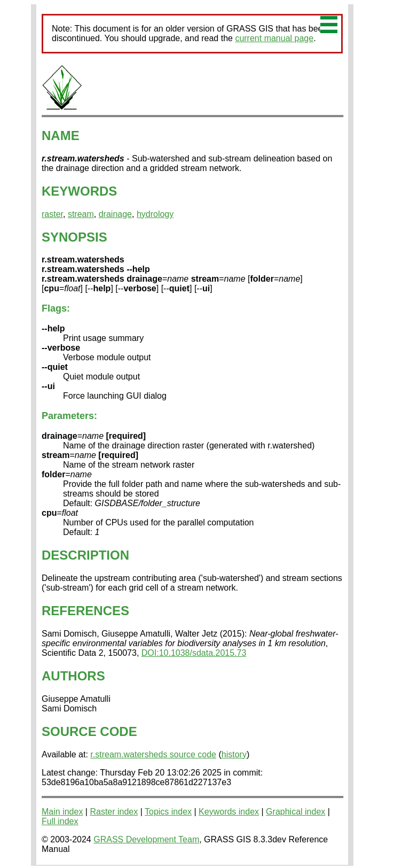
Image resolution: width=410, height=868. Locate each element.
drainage (115, 214)
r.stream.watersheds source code (153, 754)
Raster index (114, 812)
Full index (60, 821)
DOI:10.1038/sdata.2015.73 (194, 653)
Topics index (168, 812)
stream (81, 214)
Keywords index (229, 812)
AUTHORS (73, 676)
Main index (62, 812)
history (234, 754)
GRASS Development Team (146, 839)
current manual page (274, 38)
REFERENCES (85, 611)
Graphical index (295, 812)
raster (52, 214)
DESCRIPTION (85, 555)
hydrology (155, 214)
